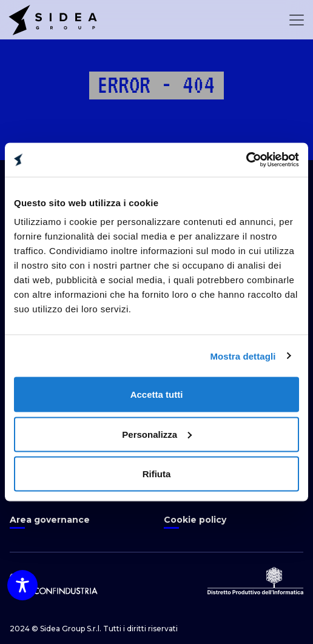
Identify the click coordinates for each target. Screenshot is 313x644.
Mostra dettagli (243, 356)
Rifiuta (157, 474)
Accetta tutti (157, 394)
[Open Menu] (297, 20)
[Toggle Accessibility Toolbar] (22, 585)
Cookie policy (195, 520)
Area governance (50, 520)
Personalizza (157, 434)
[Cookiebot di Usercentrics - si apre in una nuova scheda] (246, 160)
